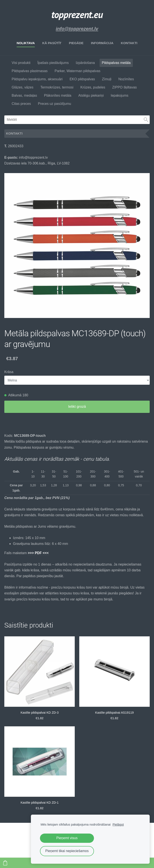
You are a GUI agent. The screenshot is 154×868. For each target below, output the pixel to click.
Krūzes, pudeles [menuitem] (93, 87)
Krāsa (9, 372)
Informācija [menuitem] (102, 43)
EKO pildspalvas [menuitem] (82, 79)
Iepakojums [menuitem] (119, 95)
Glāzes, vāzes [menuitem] (22, 87)
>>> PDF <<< (38, 553)
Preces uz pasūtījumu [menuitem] (54, 104)
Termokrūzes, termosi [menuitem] (57, 87)
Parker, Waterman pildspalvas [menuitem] (78, 71)
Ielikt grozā (77, 407)
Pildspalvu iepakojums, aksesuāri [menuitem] (37, 79)
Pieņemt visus (67, 838)
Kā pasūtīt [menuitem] (52, 43)
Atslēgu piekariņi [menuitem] (91, 95)
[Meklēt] (77, 120)
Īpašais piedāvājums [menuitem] (53, 63)
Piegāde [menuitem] (76, 43)
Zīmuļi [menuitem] (107, 79)
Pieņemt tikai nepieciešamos (67, 851)
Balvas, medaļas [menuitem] (24, 95)
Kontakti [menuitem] (129, 43)
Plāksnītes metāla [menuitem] (58, 95)
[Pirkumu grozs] (5, 863)
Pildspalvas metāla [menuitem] (116, 63)
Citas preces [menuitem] (21, 104)
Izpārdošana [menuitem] (85, 63)
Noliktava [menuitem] (26, 43)
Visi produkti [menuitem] (21, 63)
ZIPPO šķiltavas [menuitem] (125, 87)
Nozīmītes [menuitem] (126, 79)
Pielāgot (118, 825)
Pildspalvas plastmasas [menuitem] (30, 71)
